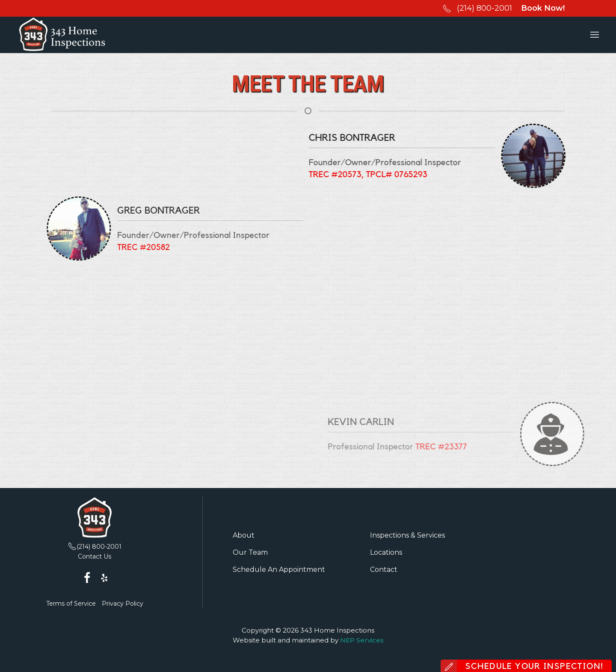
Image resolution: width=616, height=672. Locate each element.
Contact (384, 569)
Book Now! (543, 8)
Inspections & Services (407, 535)
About (244, 535)
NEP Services (362, 640)
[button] (595, 35)
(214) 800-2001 (484, 8)
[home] (62, 35)
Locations (386, 552)
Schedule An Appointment (279, 569)
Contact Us (95, 556)
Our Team (250, 552)
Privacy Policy (123, 604)
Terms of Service (71, 604)
